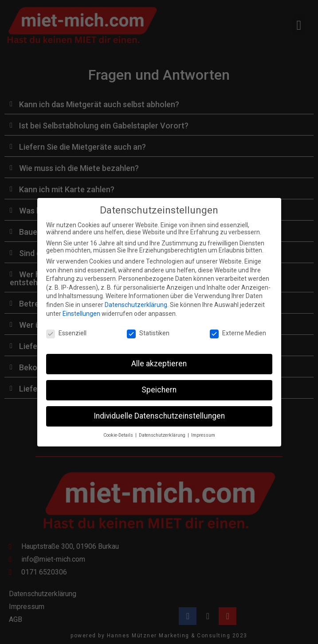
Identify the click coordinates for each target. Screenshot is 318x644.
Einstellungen (81, 306)
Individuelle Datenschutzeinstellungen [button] (159, 409)
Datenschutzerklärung (136, 298)
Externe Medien (238, 326)
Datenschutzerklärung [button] (163, 428)
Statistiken (148, 326)
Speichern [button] (159, 383)
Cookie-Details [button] (119, 428)
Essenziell (66, 326)
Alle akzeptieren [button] (159, 357)
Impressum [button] (203, 428)
